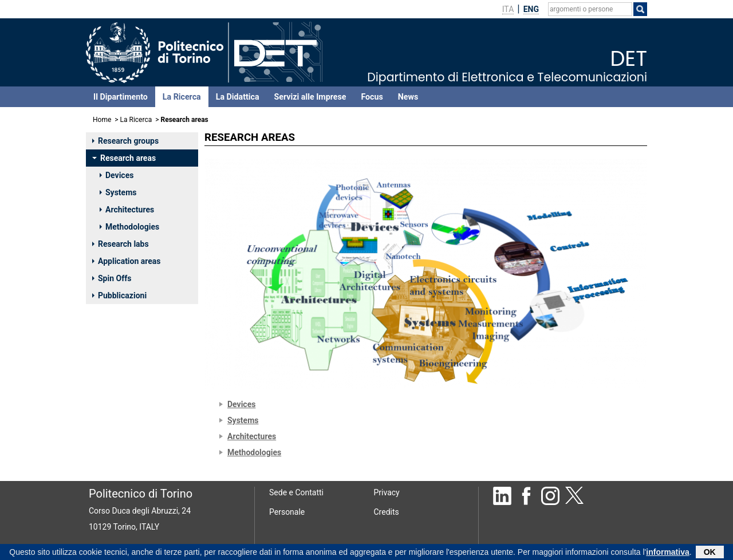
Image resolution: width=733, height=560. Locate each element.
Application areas (127, 261)
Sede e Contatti (296, 492)
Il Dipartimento (121, 97)
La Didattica (238, 97)
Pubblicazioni (119, 295)
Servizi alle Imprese (310, 97)
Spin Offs (112, 278)
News (408, 97)
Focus (372, 97)
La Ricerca (182, 97)
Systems (118, 192)
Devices (117, 175)
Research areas (124, 158)
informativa (667, 553)
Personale (287, 512)
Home (102, 120)
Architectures (127, 210)
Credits (387, 512)
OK (710, 553)
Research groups (125, 141)
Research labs (121, 244)
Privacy (387, 492)
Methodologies (129, 227)
